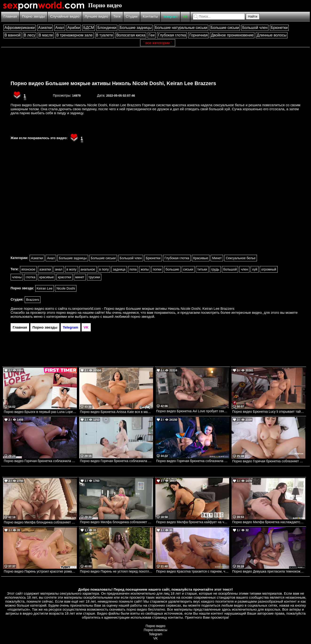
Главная (10, 16)
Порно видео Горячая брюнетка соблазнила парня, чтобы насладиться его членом (116, 461)
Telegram (170, 16)
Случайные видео (65, 16)
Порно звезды (33, 16)
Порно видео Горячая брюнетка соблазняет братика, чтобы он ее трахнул (269, 461)
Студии (132, 16)
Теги (117, 16)
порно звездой (142, 316)
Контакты (150, 16)
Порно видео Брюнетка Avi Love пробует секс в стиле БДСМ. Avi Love (193, 411)
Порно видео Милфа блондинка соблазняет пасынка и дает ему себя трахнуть (40, 522)
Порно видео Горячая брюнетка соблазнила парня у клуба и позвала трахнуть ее (40, 461)
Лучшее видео (96, 16)
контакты (175, 617)
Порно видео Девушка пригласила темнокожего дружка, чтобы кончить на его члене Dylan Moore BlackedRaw (269, 571)
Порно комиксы (156, 630)
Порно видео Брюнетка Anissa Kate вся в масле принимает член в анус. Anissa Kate (116, 412)
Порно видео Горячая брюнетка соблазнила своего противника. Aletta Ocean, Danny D (193, 461)
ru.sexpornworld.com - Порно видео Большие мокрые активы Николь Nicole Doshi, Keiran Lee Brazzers (151, 308)
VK (185, 16)
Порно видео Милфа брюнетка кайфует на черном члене (193, 522)
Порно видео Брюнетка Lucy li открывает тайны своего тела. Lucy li (269, 412)
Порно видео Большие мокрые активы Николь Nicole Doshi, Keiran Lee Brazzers (113, 83)
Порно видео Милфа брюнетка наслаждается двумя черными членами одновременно (269, 522)
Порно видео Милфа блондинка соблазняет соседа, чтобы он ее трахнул (116, 522)
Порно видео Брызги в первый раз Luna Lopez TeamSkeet (40, 412)
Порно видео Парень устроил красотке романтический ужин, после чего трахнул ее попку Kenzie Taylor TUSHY (40, 571)
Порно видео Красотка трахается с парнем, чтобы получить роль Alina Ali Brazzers (193, 571)
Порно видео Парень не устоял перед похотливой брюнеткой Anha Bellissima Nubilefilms (116, 571)
